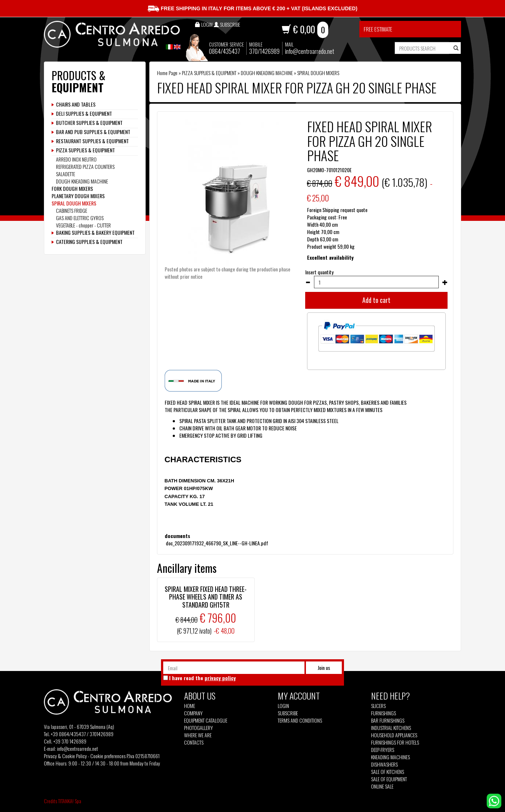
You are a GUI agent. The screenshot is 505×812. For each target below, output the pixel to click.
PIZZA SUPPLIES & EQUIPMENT (209, 73)
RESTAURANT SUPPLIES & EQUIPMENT (92, 141)
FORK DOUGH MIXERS (72, 188)
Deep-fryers (383, 750)
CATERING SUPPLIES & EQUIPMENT (89, 242)
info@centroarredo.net (310, 51)
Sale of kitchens (388, 772)
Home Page (167, 73)
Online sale (382, 786)
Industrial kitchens (391, 728)
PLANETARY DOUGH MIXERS (78, 196)
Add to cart (376, 300)
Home (190, 706)
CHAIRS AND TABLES (76, 104)
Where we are (198, 735)
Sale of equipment (389, 779)
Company (193, 713)
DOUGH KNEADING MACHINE (267, 73)
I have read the (202, 678)
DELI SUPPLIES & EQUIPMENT (84, 114)
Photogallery (199, 728)
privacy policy (220, 678)
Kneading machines (390, 757)
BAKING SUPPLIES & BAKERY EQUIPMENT (95, 233)
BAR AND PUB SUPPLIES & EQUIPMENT (93, 132)
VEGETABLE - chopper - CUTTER (83, 225)
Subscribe (288, 713)
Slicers (378, 706)
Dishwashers (384, 764)
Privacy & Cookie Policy (65, 756)
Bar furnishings (388, 720)
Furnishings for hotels (395, 742)
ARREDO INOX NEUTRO (76, 159)
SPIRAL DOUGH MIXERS (318, 73)
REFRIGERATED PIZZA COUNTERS (85, 166)
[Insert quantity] (376, 282)
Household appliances (394, 735)
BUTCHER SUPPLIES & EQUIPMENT (89, 123)
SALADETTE (66, 174)
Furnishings (384, 713)
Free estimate (378, 29)
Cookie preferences (108, 756)
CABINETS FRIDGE (72, 210)
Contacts (194, 742)
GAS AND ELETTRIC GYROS (80, 218)
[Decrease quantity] (308, 282)
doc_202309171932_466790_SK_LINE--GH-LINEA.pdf (216, 543)
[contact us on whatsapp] (494, 800)
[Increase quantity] (445, 282)
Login (283, 706)
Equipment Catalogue (206, 720)
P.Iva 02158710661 (143, 756)
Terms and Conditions (300, 720)
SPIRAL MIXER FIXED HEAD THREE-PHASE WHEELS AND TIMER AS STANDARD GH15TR (206, 597)
